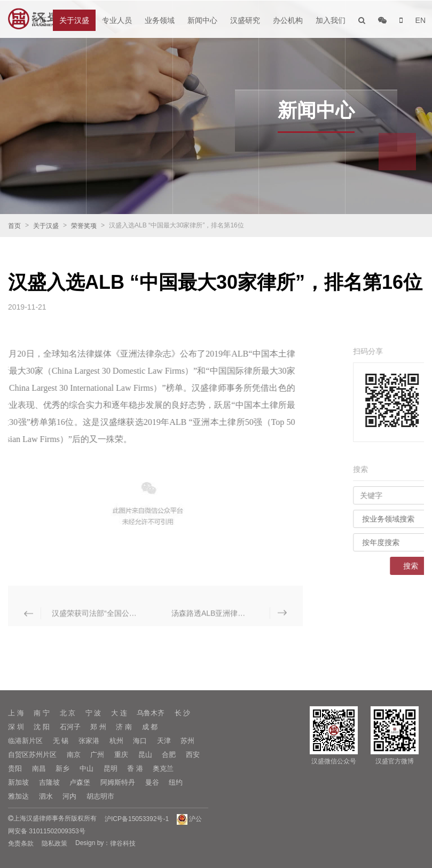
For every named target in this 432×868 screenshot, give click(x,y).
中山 (87, 768)
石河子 (70, 727)
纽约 (176, 782)
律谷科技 (123, 843)
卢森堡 (80, 782)
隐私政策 (54, 843)
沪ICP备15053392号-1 (137, 819)
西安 (193, 755)
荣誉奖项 (84, 226)
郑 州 (98, 727)
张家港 (89, 741)
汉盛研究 (245, 20)
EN (421, 20)
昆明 (111, 768)
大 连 (119, 713)
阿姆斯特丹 (118, 782)
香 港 (135, 768)
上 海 (16, 713)
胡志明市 (100, 796)
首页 (39, 20)
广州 (97, 755)
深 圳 (16, 727)
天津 (164, 741)
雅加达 (18, 796)
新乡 (62, 768)
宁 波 (93, 713)
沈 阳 (42, 727)
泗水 (46, 796)
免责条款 (21, 843)
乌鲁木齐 (151, 713)
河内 (69, 796)
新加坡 (18, 782)
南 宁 (42, 713)
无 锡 (61, 741)
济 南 (124, 727)
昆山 (145, 755)
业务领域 (160, 20)
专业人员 (117, 20)
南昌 (39, 768)
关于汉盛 (74, 20)
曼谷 (152, 782)
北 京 (68, 713)
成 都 (150, 727)
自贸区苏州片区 (32, 755)
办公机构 (288, 20)
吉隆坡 (49, 782)
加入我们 (331, 20)
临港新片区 (25, 741)
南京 (74, 755)
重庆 (121, 755)
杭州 (116, 741)
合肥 (169, 755)
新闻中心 (202, 20)
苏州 (187, 741)
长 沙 (183, 713)
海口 (140, 741)
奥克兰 (163, 768)
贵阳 (15, 768)
